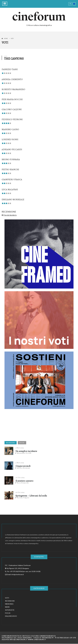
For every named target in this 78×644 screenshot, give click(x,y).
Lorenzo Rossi (10, 139)
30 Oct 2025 (20, 478)
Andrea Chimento (12, 79)
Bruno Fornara (11, 159)
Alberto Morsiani (23, 468)
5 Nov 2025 (20, 448)
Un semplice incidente (26, 451)
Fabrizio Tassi (10, 69)
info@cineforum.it (18, 574)
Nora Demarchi (23, 483)
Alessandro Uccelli (24, 453)
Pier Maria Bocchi (12, 99)
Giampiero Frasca (12, 179)
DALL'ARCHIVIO (11, 616)
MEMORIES (9, 604)
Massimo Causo (10, 129)
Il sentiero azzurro (24, 481)
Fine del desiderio (10, 215)
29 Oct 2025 (20, 492)
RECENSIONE (9, 212)
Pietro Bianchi (10, 169)
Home (6, 38)
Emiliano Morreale (13, 199)
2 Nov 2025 (20, 463)
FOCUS (22, 443)
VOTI (7, 598)
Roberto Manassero (13, 89)
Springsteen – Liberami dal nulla (31, 496)
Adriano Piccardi (12, 149)
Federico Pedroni (12, 119)
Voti (12, 38)
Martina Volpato (23, 498)
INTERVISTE (10, 610)
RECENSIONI (11, 443)
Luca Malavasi (10, 189)
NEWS (7, 607)
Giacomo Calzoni (12, 109)
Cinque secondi (23, 466)
